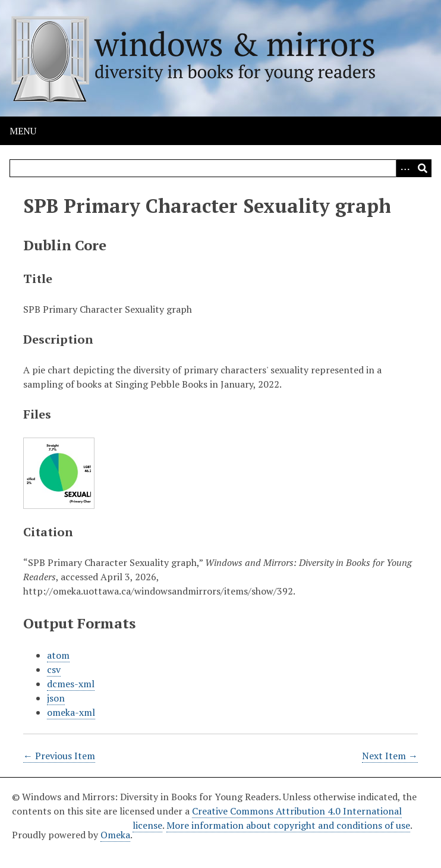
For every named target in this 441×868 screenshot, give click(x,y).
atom (58, 655)
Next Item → (390, 756)
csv (54, 669)
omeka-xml (71, 712)
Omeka (115, 835)
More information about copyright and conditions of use (288, 825)
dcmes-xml (71, 684)
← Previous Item (59, 756)
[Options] (405, 168)
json (56, 698)
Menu (23, 131)
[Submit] (423, 168)
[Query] (220, 168)
